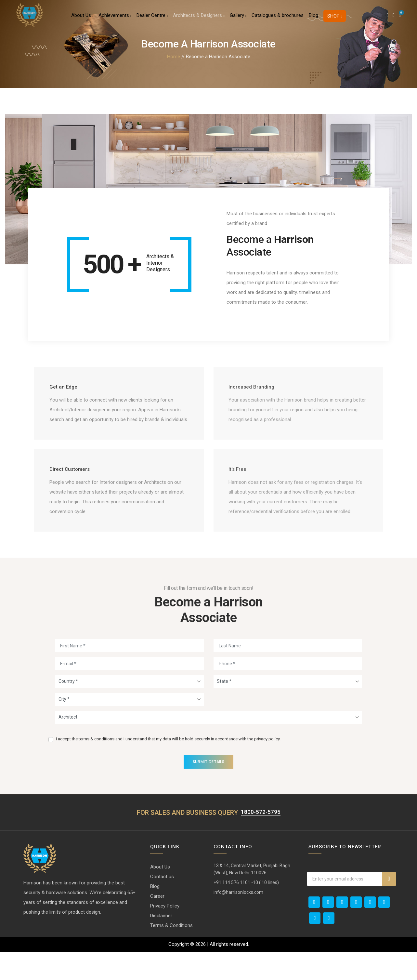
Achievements (115, 18)
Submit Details (208, 790)
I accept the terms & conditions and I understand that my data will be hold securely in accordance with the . (168, 767)
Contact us (162, 905)
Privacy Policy (165, 934)
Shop (335, 18)
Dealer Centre (152, 18)
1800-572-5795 (261, 840)
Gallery (238, 18)
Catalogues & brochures (278, 18)
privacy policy (267, 767)
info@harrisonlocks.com (238, 920)
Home (174, 57)
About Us (82, 18)
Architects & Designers (199, 18)
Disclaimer (161, 944)
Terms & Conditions (171, 954)
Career (157, 924)
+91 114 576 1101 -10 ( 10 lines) (246, 911)
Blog (313, 18)
